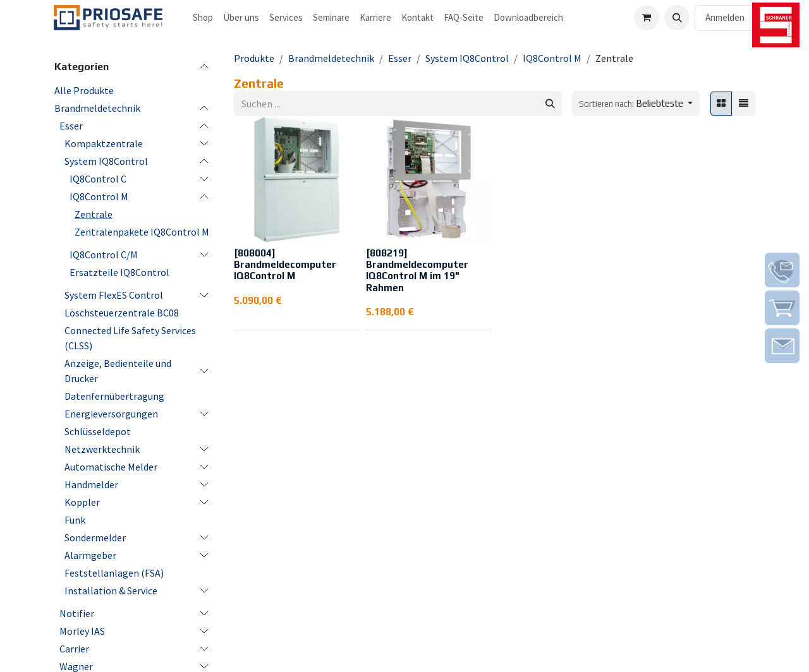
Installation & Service (111, 591)
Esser (71, 126)
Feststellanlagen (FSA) (114, 573)
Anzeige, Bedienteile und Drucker (118, 371)
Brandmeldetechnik (97, 108)
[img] (782, 270)
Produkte (254, 58)
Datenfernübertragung (114, 396)
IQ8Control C (98, 179)
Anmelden (725, 17)
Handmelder (91, 484)
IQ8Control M (99, 196)
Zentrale (94, 214)
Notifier (77, 613)
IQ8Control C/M (104, 255)
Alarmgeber (90, 555)
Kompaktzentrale (104, 143)
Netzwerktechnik (102, 449)
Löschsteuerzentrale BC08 (122, 313)
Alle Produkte (84, 90)
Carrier (74, 649)
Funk (75, 520)
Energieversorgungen (111, 414)
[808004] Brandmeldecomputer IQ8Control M (285, 264)
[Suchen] (550, 104)
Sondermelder (95, 537)
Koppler (82, 502)
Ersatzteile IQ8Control (119, 272)
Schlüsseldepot (98, 431)
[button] (677, 18)
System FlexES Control (114, 295)
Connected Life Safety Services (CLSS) (130, 338)
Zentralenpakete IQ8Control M (142, 232)
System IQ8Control (106, 161)
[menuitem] (203, 18)
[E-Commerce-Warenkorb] (647, 18)
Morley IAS (82, 631)
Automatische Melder (111, 467)
